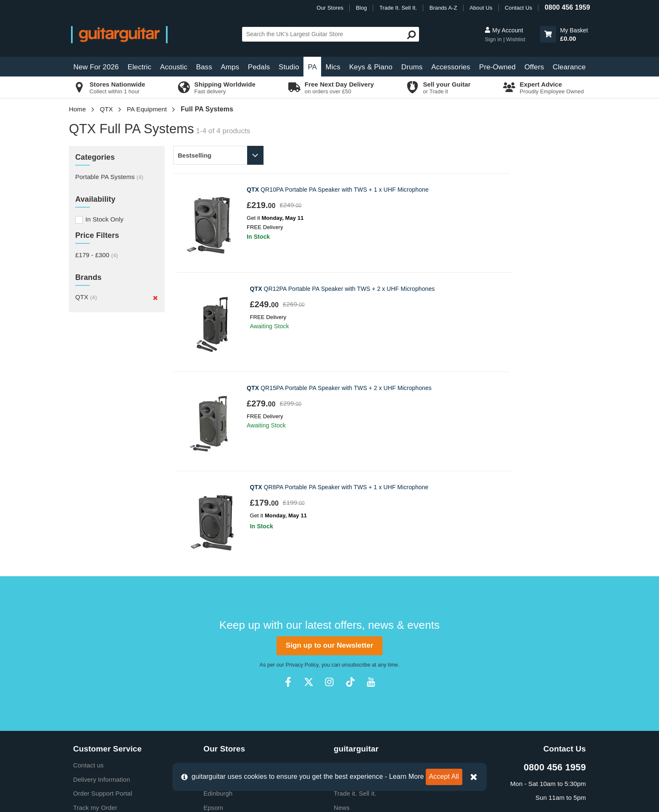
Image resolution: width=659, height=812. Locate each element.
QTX (107, 109)
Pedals (259, 67)
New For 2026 (96, 67)
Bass (204, 67)
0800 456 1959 (567, 7)
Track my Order (95, 609)
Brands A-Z (443, 8)
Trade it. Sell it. (355, 595)
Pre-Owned (497, 67)
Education (348, 623)
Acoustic (174, 67)
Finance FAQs (93, 637)
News (342, 609)
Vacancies (348, 665)
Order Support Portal (103, 595)
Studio (289, 67)
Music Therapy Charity (366, 637)
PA (312, 67)
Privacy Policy (302, 467)
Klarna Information (99, 679)
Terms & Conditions (101, 665)
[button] (548, 34)
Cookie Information (100, 651)
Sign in (494, 39)
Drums (412, 67)
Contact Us (518, 8)
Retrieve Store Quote (103, 623)
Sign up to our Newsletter (329, 447)
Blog (361, 8)
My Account (504, 30)
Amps (230, 67)
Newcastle (218, 637)
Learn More (407, 776)
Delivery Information (101, 581)
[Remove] (155, 298)
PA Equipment (147, 109)
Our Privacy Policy (360, 651)
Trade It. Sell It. (398, 8)
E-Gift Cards (351, 581)
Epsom (213, 609)
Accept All (444, 776)
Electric (140, 67)
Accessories (451, 67)
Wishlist (516, 39)
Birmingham (220, 567)
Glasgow (216, 623)
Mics (333, 67)
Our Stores (330, 8)
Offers (534, 67)
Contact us (88, 567)
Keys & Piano (371, 67)
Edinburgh (218, 595)
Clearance (569, 67)
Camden (215, 581)
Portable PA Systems (109, 177)
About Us (481, 8)
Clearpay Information (103, 693)
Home (77, 109)
